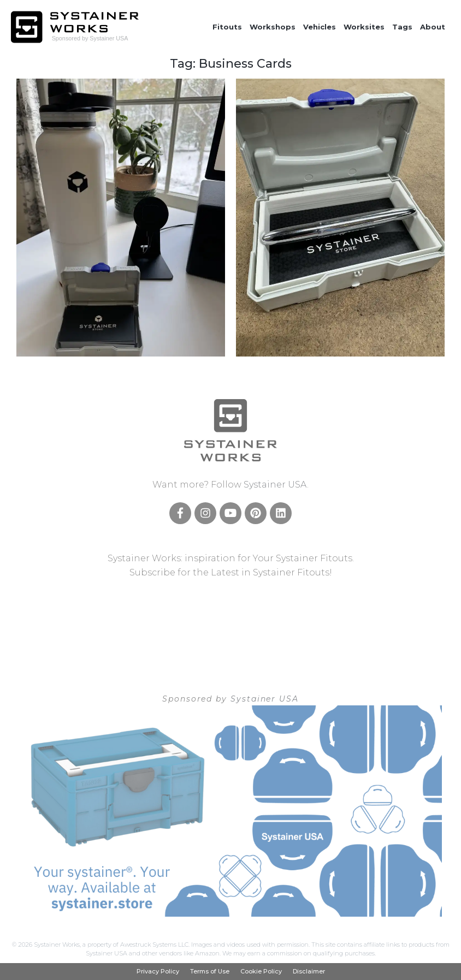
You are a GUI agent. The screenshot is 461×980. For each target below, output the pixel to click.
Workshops (273, 27)
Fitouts (227, 27)
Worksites (364, 27)
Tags (402, 27)
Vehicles (320, 27)
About (433, 27)
